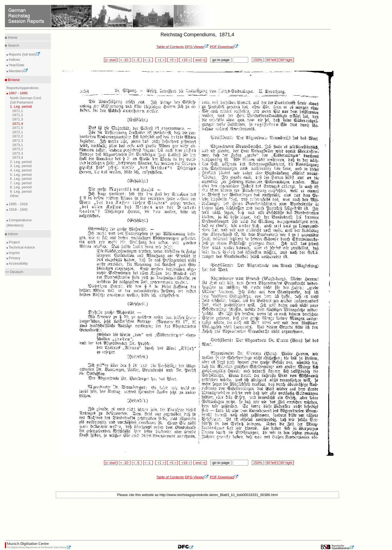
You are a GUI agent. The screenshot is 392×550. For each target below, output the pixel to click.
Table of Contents (170, 47)
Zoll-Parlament (22, 102)
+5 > (172, 60)
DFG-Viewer (197, 47)
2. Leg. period (21, 162)
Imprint (14, 253)
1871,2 (18, 115)
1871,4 (18, 124)
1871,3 (18, 119)
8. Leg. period (21, 187)
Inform (12, 234)
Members (18, 71)
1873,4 (18, 157)
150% (258, 60)
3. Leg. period (21, 166)
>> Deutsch (14, 272)
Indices (14, 60)
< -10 (125, 60)
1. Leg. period (21, 106)
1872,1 (18, 132)
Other (15, 196)
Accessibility (18, 263)
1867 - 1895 (18, 93)
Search (13, 45)
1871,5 (18, 128)
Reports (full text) (24, 54)
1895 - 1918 (18, 204)
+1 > (160, 60)
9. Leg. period (21, 191)
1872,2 (18, 136)
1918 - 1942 (18, 209)
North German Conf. (26, 98)
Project (14, 242)
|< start (111, 60)
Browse (13, 80)
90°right (286, 60)
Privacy (14, 258)
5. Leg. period (21, 175)
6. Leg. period (21, 179)
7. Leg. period (21, 183)
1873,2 (18, 149)
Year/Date (16, 65)
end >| (200, 60)
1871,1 (18, 111)
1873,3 (18, 153)
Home (12, 37)
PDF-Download (224, 47)
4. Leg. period (21, 170)
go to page (221, 60)
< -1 (148, 60)
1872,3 (18, 140)
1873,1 (18, 145)
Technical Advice (22, 247)
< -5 (137, 60)
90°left (271, 60)
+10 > (185, 60)
